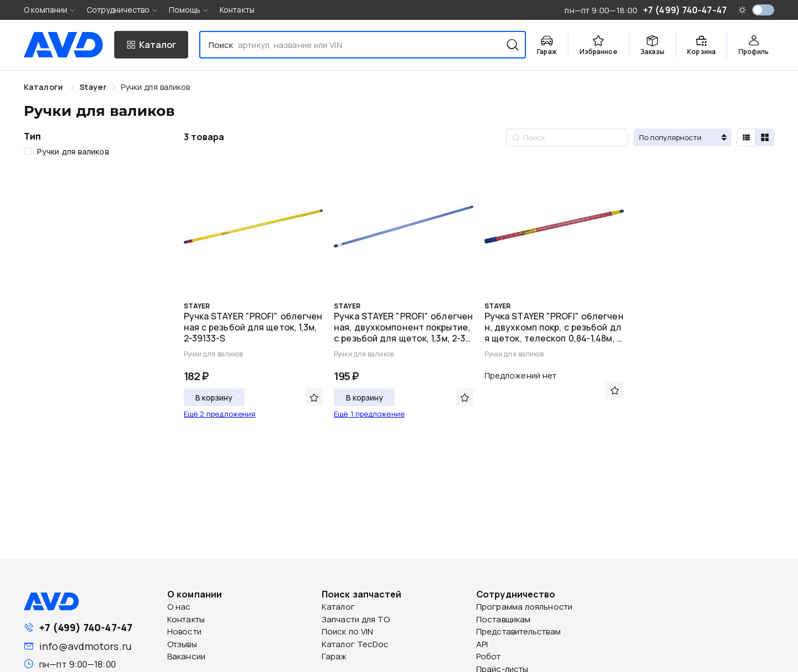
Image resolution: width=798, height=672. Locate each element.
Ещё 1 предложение (369, 414)
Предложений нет (521, 375)
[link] (93, 87)
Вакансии (186, 656)
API (482, 644)
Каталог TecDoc (355, 644)
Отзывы (182, 644)
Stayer (93, 87)
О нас (179, 607)
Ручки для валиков (156, 87)
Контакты (237, 10)
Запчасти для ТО (356, 619)
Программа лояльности (524, 607)
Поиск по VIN (347, 631)
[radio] (746, 137)
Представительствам (518, 631)
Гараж (334, 656)
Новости (184, 631)
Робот (489, 656)
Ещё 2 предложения (220, 414)
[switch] (763, 10)
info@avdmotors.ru (85, 646)
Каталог (338, 607)
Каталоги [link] (44, 87)
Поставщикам (503, 619)
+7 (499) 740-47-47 (86, 627)
